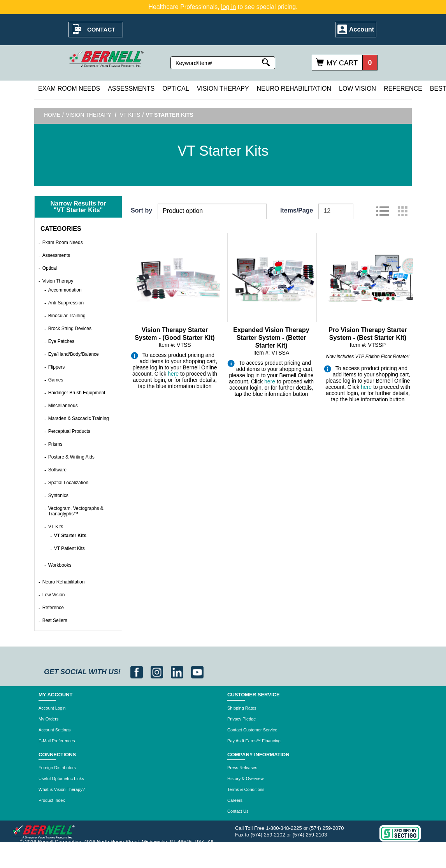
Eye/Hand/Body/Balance (74, 354)
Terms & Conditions (246, 789)
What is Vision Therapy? (62, 789)
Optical (176, 89)
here (173, 374)
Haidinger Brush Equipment (77, 393)
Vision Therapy (223, 89)
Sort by (141, 210)
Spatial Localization (68, 483)
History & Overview (246, 778)
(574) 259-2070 (327, 828)
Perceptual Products (69, 431)
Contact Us (238, 811)
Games (56, 380)
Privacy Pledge (241, 719)
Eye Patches (61, 341)
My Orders (48, 719)
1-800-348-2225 (284, 828)
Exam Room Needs (69, 89)
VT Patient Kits (69, 548)
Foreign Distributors (57, 768)
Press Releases (242, 768)
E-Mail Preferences (57, 741)
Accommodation (65, 290)
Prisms (55, 444)
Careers (235, 800)
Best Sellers (55, 620)
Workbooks (60, 565)
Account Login (52, 708)
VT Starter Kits (70, 536)
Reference (403, 89)
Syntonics (58, 495)
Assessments (131, 89)
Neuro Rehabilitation (294, 89)
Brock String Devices (70, 329)
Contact (101, 29)
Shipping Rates (242, 708)
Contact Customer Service (252, 730)
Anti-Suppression (66, 303)
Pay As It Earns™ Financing (254, 741)
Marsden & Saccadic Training (79, 418)
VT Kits (130, 115)
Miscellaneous (63, 406)
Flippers (57, 367)
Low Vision (357, 89)
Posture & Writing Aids (71, 457)
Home (52, 115)
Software (57, 470)
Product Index (52, 800)
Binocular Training (67, 316)
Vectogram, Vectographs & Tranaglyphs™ (76, 511)
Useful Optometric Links (61, 778)
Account (362, 29)
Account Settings (55, 730)
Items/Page (297, 210)
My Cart (342, 63)
